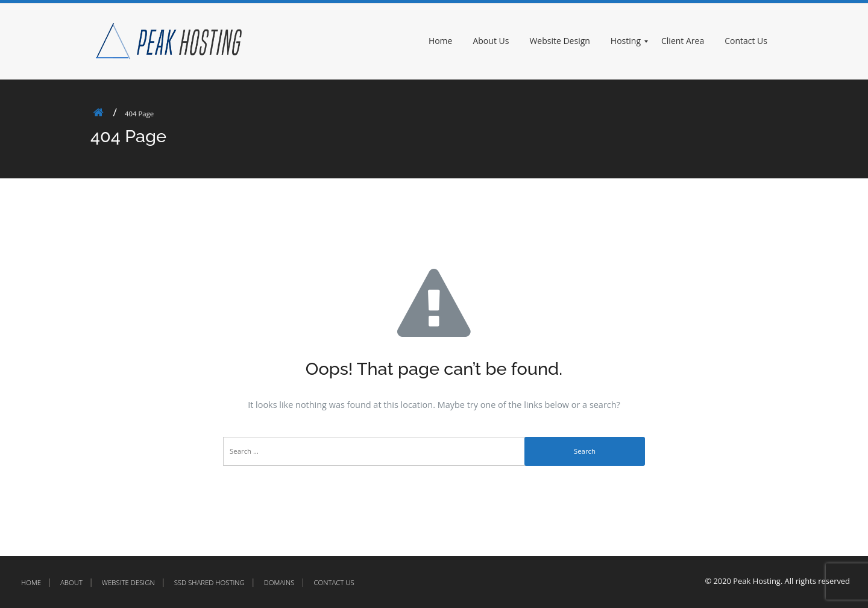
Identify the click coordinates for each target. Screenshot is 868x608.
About (71, 582)
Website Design (128, 582)
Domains (279, 582)
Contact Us (334, 582)
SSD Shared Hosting (209, 582)
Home (31, 582)
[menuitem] (446, 42)
